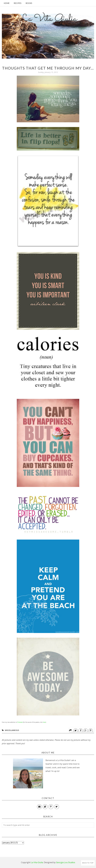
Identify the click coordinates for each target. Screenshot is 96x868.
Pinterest (20, 722)
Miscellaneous (12, 730)
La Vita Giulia (48, 19)
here (44, 722)
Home (7, 3)
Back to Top (88, 863)
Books (29, 3)
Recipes (18, 3)
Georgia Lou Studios (66, 862)
